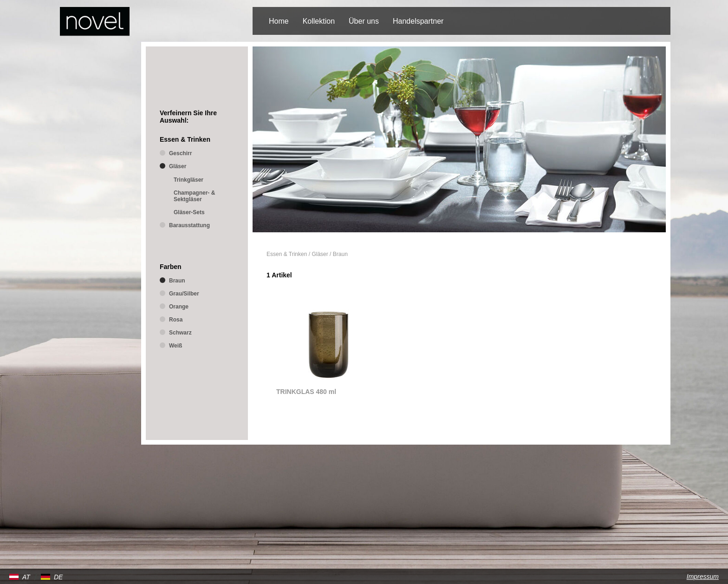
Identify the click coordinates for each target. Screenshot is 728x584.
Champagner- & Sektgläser (194, 196)
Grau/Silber (184, 294)
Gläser (320, 254)
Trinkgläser (188, 180)
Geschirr (180, 153)
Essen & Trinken (287, 254)
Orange (179, 307)
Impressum (703, 577)
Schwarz (180, 333)
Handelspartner (418, 21)
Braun (340, 254)
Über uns (364, 21)
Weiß (175, 346)
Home (279, 21)
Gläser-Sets (189, 212)
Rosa (176, 320)
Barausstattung (189, 225)
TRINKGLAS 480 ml (306, 392)
